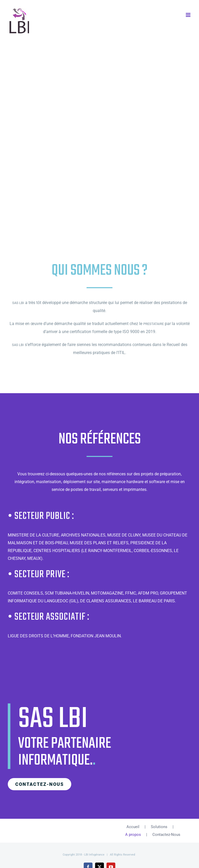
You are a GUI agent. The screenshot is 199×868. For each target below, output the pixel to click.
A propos (133, 835)
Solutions (159, 827)
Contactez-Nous (166, 835)
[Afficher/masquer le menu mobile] (189, 15)
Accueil (133, 827)
